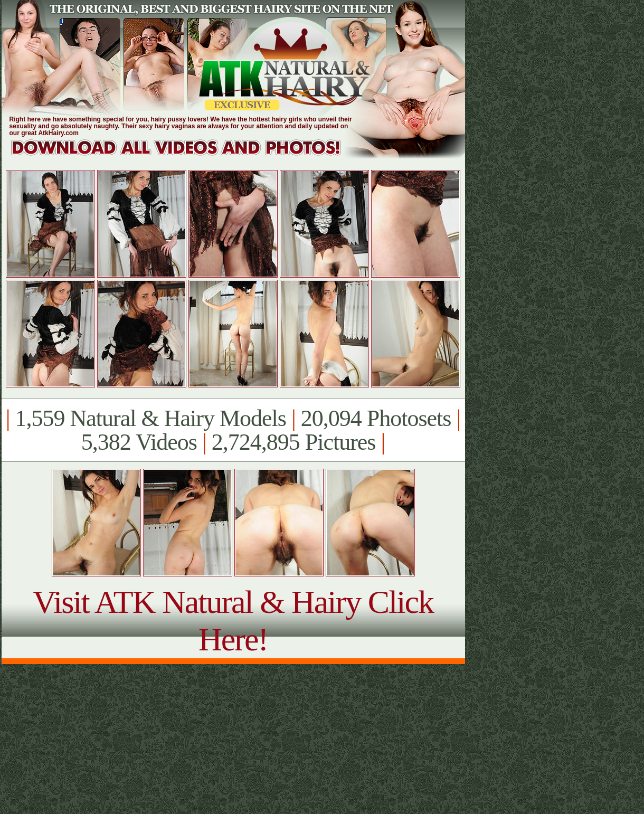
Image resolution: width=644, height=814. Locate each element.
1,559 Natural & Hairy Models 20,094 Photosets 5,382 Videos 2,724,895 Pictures (233, 430)
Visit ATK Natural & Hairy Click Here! (233, 621)
